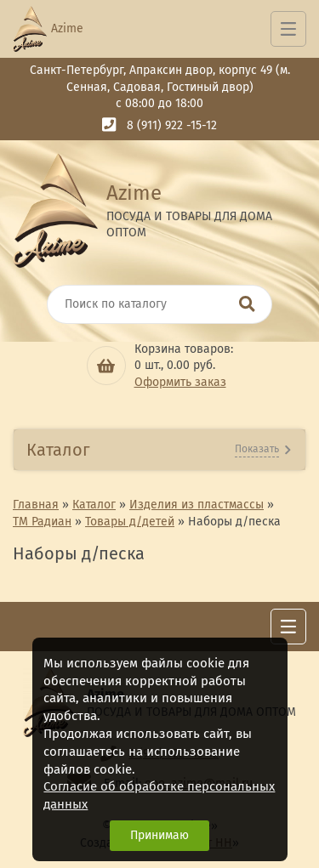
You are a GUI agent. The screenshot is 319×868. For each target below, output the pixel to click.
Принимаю (159, 835)
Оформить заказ (180, 382)
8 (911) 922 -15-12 (172, 125)
